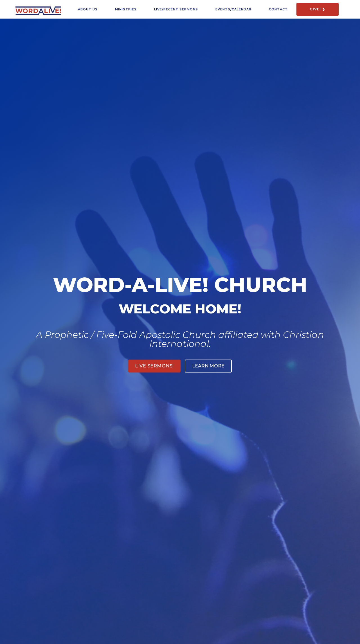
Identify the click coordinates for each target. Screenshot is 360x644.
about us (88, 9)
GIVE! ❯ (317, 9)
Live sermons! (154, 366)
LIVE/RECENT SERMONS (176, 9)
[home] (38, 9)
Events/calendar (233, 9)
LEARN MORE (208, 366)
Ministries (126, 9)
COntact (278, 9)
